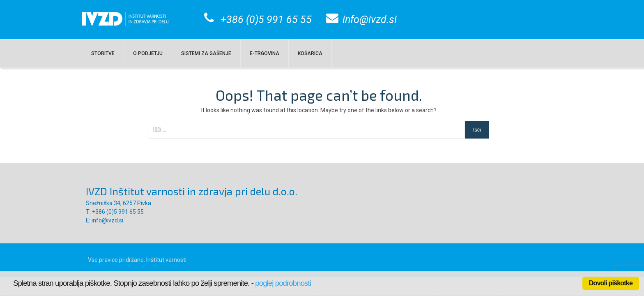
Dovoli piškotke (611, 283)
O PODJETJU (148, 53)
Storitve (103, 53)
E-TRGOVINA (264, 53)
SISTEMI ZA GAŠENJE (206, 53)
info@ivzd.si (370, 20)
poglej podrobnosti (283, 283)
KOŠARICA (310, 53)
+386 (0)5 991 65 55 (266, 20)
